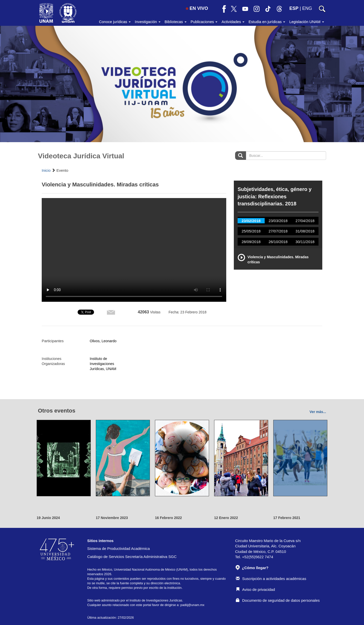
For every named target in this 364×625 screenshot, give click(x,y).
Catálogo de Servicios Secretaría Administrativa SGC (132, 557)
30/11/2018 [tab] (305, 242)
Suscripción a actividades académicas (271, 579)
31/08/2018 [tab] (305, 231)
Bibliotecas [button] (176, 22)
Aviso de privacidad (255, 589)
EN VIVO (197, 8)
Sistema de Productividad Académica (119, 548)
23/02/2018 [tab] (251, 221)
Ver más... (318, 412)
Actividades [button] (233, 22)
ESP (294, 8)
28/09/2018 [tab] (251, 242)
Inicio (46, 170)
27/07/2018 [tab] (278, 231)
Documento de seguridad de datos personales (278, 600)
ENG (307, 8)
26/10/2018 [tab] (278, 242)
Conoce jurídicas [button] (115, 22)
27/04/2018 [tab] (305, 221)
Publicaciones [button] (204, 22)
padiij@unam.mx (192, 605)
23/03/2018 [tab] (278, 221)
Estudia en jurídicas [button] (267, 22)
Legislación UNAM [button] (307, 22)
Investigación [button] (148, 22)
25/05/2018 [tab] (251, 231)
